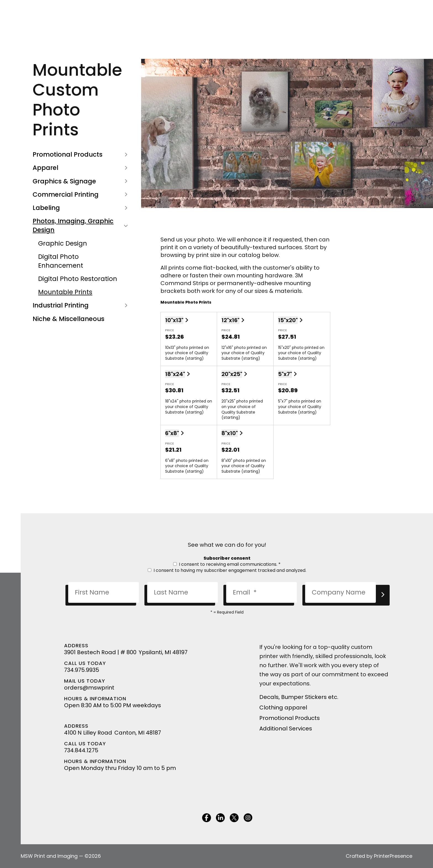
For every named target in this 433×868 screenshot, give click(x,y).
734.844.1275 (81, 750)
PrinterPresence (393, 856)
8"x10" (230, 433)
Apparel (81, 168)
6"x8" (172, 433)
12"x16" (230, 320)
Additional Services (286, 728)
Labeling (81, 208)
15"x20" (288, 320)
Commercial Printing (81, 194)
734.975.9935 (82, 670)
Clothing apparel (283, 707)
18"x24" (175, 374)
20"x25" (232, 374)
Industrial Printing (81, 305)
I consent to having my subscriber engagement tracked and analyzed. (227, 570)
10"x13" (174, 320)
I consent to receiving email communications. (227, 564)
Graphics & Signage (81, 181)
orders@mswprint (89, 688)
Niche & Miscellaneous (68, 319)
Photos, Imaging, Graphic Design (81, 225)
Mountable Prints (65, 292)
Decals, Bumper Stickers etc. (299, 697)
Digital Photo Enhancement (61, 261)
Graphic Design (63, 243)
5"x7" (285, 374)
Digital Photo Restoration (78, 279)
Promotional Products (81, 154)
